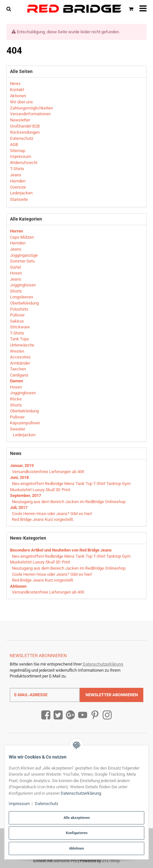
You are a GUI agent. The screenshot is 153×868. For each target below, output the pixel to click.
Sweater (18, 429)
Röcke (16, 399)
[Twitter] (58, 715)
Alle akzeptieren (77, 818)
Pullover (17, 315)
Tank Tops (20, 339)
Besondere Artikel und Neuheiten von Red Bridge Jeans (61, 550)
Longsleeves (22, 297)
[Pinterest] (95, 715)
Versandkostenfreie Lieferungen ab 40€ (48, 472)
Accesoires (20, 357)
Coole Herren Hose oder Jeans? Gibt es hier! (52, 514)
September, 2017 (25, 496)
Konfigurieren (77, 833)
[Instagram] (107, 715)
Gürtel (15, 267)
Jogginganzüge (24, 255)
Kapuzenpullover (25, 423)
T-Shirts (17, 333)
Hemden (18, 243)
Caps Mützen (22, 237)
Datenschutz (46, 804)
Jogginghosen (23, 285)
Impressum (19, 804)
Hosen (16, 273)
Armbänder (20, 363)
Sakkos (17, 321)
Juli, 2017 (19, 507)
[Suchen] (10, 9)
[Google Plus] (70, 715)
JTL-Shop (111, 861)
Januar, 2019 (22, 465)
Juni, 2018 (19, 477)
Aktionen (18, 586)
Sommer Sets (22, 261)
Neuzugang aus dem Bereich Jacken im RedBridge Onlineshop (69, 502)
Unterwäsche (22, 345)
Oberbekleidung (24, 303)
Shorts (16, 291)
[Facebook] (46, 715)
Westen (17, 351)
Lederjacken (24, 435)
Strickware (20, 327)
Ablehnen (76, 848)
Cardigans (19, 375)
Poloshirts (19, 309)
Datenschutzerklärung (103, 664)
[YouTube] (83, 715)
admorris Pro (65, 861)
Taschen (18, 369)
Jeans (16, 249)
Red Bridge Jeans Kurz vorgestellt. (43, 519)
